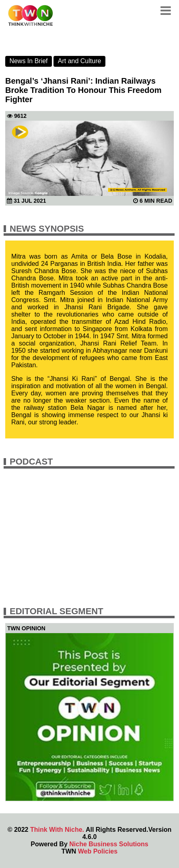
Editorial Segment (57, 611)
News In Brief (28, 61)
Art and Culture (80, 61)
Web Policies (98, 851)
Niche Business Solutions (109, 844)
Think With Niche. (57, 830)
